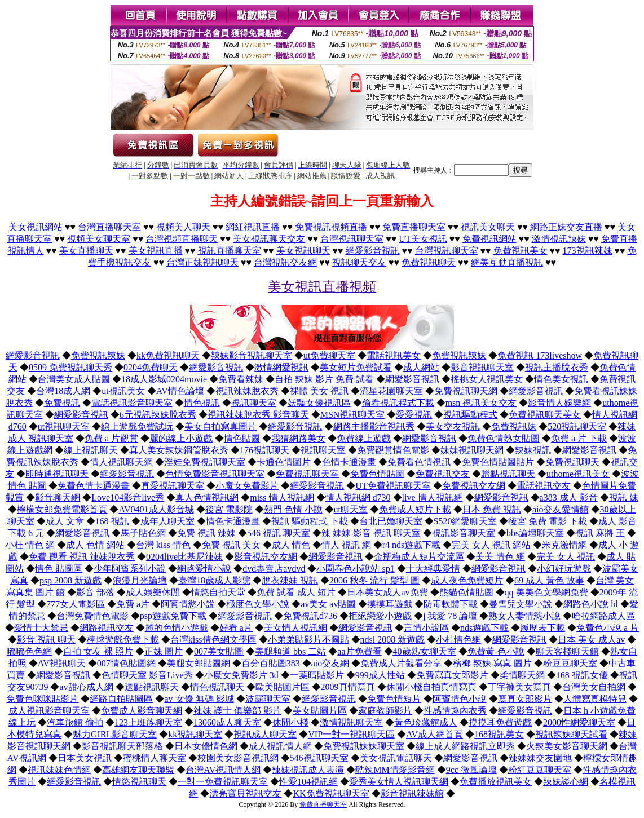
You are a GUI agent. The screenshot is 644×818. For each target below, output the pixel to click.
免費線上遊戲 (364, 438)
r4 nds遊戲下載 (412, 545)
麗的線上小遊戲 (181, 438)
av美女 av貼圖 (328, 604)
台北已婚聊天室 (391, 521)
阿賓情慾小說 (188, 604)
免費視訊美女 (521, 251)
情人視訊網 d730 (358, 498)
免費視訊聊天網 (466, 391)
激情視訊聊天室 (351, 722)
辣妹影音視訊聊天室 (252, 355)
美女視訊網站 (36, 227)
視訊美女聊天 (488, 227)
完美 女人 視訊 (566, 557)
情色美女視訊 (561, 379)
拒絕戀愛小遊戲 (380, 616)
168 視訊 (112, 521)
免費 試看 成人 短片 (296, 592)
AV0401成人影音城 (156, 509)
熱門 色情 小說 (293, 509)
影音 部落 (95, 592)
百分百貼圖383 (271, 663)
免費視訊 (62, 403)
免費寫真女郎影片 (452, 675)
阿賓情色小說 (460, 699)
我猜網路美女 (298, 438)
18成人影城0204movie (164, 379)
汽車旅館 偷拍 (75, 722)
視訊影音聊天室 (464, 533)
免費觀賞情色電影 (393, 450)
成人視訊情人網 (280, 746)
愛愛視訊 (414, 415)
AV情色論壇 (180, 391)
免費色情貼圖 (377, 474)
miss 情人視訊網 (282, 498)
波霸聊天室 (268, 699)
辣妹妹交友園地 (540, 758)
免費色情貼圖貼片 (498, 462)
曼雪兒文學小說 (521, 604)
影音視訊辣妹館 (412, 793)
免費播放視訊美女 (496, 782)
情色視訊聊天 (217, 687)
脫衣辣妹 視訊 (290, 580)
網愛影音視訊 (373, 251)
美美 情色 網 (500, 557)
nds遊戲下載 (484, 628)
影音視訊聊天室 (482, 367)
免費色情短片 (394, 699)
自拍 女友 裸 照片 (98, 651)
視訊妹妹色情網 (59, 770)
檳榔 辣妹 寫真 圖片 (492, 663)
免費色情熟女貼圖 (504, 438)
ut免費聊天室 (329, 355)
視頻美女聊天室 (99, 239)
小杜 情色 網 (30, 545)
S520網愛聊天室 (466, 521)
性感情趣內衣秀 (455, 711)
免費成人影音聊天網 (142, 711)
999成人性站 (380, 675)
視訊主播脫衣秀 (557, 367)
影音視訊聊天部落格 (122, 746)
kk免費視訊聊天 (168, 355)
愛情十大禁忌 (41, 628)
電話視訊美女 (394, 355)
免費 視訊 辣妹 (206, 533)
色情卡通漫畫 (349, 462)
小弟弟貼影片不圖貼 (308, 640)
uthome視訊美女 (578, 474)
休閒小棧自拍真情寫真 (431, 687)
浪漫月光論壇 (140, 580)
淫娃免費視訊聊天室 (205, 462)
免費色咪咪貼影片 (42, 699)
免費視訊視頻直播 (331, 227)
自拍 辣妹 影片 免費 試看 (324, 379)
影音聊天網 (58, 498)
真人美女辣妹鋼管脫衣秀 (179, 450)
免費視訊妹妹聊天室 (364, 746)
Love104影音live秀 (128, 498)
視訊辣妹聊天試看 (571, 734)
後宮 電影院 (229, 509)
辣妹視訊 (533, 450)
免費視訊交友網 (474, 486)
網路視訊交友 (107, 628)
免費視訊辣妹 (98, 355)
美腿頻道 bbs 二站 (290, 651)
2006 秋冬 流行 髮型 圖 (374, 580)
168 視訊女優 (582, 675)
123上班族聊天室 (148, 722)
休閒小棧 (290, 722)
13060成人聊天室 (227, 722)
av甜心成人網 (86, 687)
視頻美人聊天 (183, 227)
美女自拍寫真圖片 (220, 426)
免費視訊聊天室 (307, 474)
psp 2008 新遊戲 (70, 580)
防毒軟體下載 (451, 604)
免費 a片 (133, 604)
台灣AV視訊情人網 (223, 770)
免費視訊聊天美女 (545, 415)
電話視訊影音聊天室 (132, 403)
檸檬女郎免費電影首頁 (62, 509)
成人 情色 (291, 545)
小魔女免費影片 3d (241, 675)
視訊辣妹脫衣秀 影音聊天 (258, 415)
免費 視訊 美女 (231, 545)
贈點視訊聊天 (508, 474)
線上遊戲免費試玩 (137, 426)
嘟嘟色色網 (29, 651)
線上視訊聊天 (91, 450)
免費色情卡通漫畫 (94, 486)
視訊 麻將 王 (600, 533)
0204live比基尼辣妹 (184, 557)
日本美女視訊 (85, 758)
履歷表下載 (542, 628)
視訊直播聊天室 (230, 251)
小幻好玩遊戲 (564, 569)
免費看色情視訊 (419, 462)
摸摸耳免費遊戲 (500, 722)
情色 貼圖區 (59, 569)
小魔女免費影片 (247, 486)
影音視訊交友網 (266, 557)
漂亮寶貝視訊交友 (245, 793)
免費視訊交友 (443, 474)
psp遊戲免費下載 (173, 616)
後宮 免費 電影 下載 (548, 521)
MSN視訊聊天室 (353, 415)
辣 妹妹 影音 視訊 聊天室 (371, 533)
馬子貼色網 (143, 533)
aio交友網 (330, 663)
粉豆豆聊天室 (570, 663)
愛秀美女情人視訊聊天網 (399, 782)
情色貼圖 (242, 438)
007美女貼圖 (219, 651)
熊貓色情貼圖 (466, 592)
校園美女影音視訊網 (238, 758)
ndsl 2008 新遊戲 (393, 640)
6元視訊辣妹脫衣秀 (158, 415)
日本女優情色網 (206, 746)
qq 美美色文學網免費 (546, 592)
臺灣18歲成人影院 (214, 580)
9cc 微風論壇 (471, 770)
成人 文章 (65, 521)
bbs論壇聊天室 (535, 533)
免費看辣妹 (241, 379)
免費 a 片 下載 (579, 438)
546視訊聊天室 (319, 758)
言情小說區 (426, 628)
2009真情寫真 (348, 687)
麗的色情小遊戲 (177, 628)
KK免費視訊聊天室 (331, 793)
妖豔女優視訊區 (319, 403)
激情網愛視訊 (281, 367)
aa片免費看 (359, 651)
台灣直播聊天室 (109, 227)
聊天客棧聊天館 (567, 651)
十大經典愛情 (433, 569)
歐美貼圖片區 (283, 687)
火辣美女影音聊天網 (567, 746)
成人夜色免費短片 (467, 580)
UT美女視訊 (423, 239)
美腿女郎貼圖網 (199, 663)
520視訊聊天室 (577, 426)
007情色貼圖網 (126, 663)
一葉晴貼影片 (317, 675)
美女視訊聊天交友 (269, 239)
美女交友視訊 (453, 426)
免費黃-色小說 (496, 651)
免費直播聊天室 (414, 227)
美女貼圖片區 (320, 711)
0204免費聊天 (151, 367)
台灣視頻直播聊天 (182, 239)
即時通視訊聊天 (57, 474)
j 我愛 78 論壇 (450, 616)
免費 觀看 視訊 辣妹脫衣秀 (82, 557)
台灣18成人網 (63, 391)
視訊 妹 (624, 498)
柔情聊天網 (522, 675)
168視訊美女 (499, 734)
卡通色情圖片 (284, 462)
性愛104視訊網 (308, 782)
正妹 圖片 (164, 651)
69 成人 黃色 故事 (549, 580)
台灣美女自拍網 (594, 687)
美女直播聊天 (86, 251)
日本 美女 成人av (591, 640)
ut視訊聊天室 (64, 426)
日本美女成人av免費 (387, 592)
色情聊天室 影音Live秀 (147, 675)
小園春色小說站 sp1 (355, 569)
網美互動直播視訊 (507, 262)
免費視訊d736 (310, 616)
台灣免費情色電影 (92, 616)
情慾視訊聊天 (139, 782)
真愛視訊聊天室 (173, 486)
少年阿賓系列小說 (130, 569)
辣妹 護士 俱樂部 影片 (237, 711)
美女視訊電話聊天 (396, 758)
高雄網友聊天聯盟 (138, 770)
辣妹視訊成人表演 (308, 770)
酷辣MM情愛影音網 (395, 770)
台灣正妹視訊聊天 (202, 262)
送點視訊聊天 (152, 687)
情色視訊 (202, 403)
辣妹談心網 (566, 782)
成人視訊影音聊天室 (49, 711)
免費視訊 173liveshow (540, 355)
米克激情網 (564, 545)
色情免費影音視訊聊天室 (215, 474)
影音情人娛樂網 (559, 403)
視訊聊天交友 (359, 262)
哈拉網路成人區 (603, 616)
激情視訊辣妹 (559, 239)
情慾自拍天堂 (218, 592)
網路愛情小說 (204, 569)
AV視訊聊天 (62, 663)
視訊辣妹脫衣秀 (247, 391)
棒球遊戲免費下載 (123, 640)
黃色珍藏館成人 (426, 722)
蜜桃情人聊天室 (155, 758)
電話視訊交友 (544, 486)
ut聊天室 (351, 509)
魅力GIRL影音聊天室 (115, 734)
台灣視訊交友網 (285, 262)
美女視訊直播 (156, 251)
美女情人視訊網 (295, 628)
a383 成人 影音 (569, 498)
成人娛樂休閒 (153, 592)
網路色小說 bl (590, 604)
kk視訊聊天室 (195, 734)
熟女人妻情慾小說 (524, 616)
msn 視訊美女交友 (481, 403)
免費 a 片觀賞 (111, 438)
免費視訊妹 (514, 426)
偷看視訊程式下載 (398, 403)
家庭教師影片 (385, 711)
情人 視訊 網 (346, 545)
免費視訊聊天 (429, 262)
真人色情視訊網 (207, 498)
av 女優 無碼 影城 (199, 699)
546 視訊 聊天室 (279, 533)
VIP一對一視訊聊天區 (351, 734)
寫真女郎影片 (525, 699)
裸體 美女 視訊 (319, 391)
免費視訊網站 (489, 239)
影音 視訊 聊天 (46, 640)
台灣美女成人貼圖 (74, 379)
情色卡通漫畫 (233, 521)
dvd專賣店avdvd (274, 569)
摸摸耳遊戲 (390, 604)
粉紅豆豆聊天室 (540, 770)
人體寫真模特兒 (595, 699)
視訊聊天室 (254, 403)
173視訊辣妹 (588, 251)
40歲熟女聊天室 (425, 651)
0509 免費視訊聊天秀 (70, 367)
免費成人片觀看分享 (401, 663)
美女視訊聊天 (303, 251)
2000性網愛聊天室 (579, 722)
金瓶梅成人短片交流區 (419, 557)
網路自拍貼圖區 (121, 699)
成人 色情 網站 (95, 545)
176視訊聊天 (264, 450)
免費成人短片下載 (415, 509)
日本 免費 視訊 (492, 509)
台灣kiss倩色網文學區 (213, 640)
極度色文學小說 (258, 604)
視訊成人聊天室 (265, 734)
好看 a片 (236, 628)
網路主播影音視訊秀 (374, 426)
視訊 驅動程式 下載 (310, 521)
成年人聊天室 (167, 521)
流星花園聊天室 (391, 391)
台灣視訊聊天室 (352, 239)
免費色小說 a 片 (608, 628)
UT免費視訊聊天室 (393, 486)
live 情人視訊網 (433, 498)
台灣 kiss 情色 (163, 545)
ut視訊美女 (123, 391)
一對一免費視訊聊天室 (223, 782)
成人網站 (421, 367)
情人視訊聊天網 (121, 462)
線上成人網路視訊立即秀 (465, 746)
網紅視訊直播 (253, 227)
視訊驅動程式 (470, 415)
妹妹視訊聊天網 (472, 450)
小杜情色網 (458, 640)
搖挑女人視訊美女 (487, 379)
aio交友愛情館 (561, 509)
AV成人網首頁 (435, 734)
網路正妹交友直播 (566, 227)
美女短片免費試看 (356, 367)
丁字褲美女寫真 (519, 687)
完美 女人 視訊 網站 (491, 545)
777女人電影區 (76, 604)
